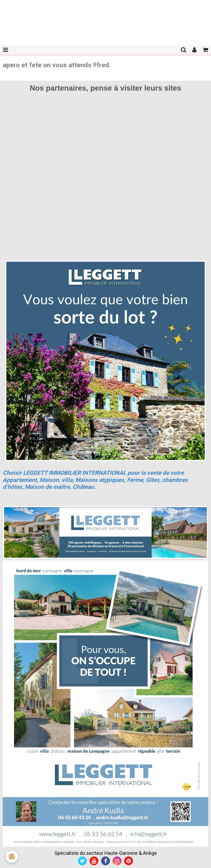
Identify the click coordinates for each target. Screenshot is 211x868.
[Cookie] (12, 857)
